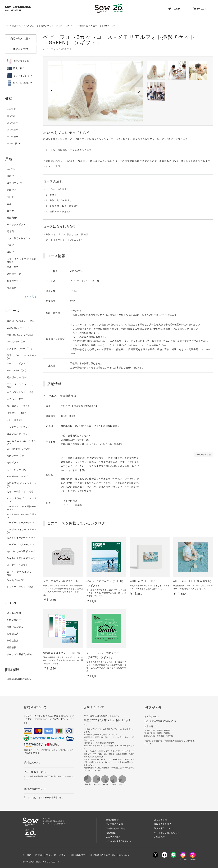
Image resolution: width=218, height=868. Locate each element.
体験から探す (21, 49)
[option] (95, 91)
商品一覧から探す (21, 39)
